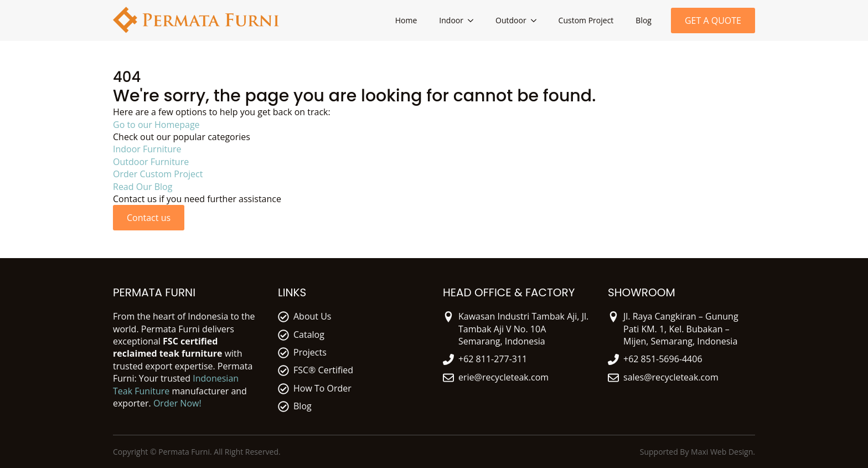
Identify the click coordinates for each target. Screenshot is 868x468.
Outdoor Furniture (151, 162)
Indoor (451, 20)
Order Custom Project (158, 174)
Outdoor (511, 20)
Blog (644, 20)
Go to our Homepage (156, 125)
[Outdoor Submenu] (537, 20)
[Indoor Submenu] (474, 20)
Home (406, 20)
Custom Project (586, 20)
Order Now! (177, 403)
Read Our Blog (143, 187)
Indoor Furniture (147, 149)
